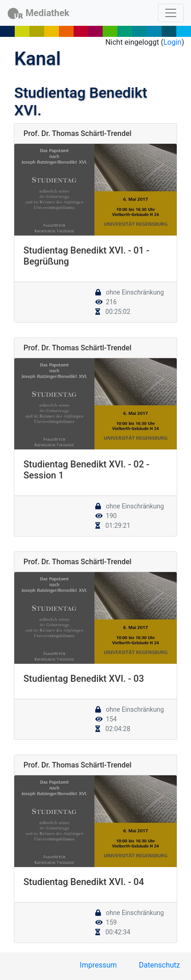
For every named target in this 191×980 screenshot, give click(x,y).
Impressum (98, 965)
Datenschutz (159, 965)
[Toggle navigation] (171, 13)
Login (172, 42)
